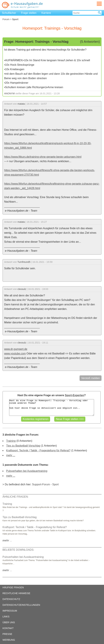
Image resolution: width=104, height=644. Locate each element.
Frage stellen (29, 13)
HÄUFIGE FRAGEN (13, 587)
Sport (55, 484)
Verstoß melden (91, 378)
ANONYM (9, 93)
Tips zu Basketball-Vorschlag (23, 446)
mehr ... (11, 455)
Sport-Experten (75, 395)
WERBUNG (9, 640)
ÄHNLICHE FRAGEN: (15, 497)
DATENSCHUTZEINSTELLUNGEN (21, 605)
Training (11, 441)
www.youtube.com (15, 354)
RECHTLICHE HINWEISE (16, 593)
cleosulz (22, 289)
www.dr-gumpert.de (16, 349)
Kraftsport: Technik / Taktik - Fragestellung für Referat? (38, 450)
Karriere (46, 13)
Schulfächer (9, 13)
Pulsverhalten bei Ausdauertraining (27, 471)
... (7, 540)
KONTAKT (8, 628)
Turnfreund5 (24, 262)
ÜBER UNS (9, 622)
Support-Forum (41, 484)
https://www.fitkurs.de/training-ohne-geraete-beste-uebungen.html (43, 157)
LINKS (6, 617)
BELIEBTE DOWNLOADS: (18, 550)
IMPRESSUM (10, 611)
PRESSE (7, 634)
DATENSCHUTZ (11, 599)
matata (21, 104)
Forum (6, 19)
